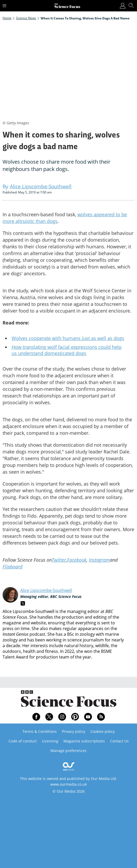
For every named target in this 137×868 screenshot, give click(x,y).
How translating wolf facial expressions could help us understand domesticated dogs (67, 350)
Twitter (59, 560)
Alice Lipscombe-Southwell (46, 590)
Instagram (99, 560)
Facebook (77, 560)
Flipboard (12, 567)
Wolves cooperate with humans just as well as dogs (68, 338)
